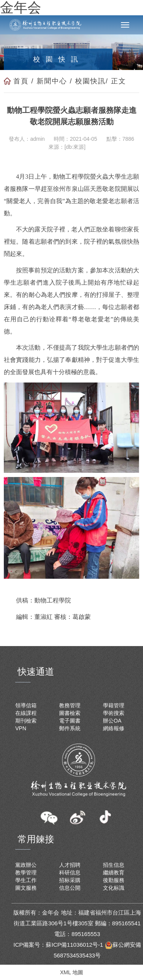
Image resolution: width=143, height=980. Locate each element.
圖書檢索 (70, 713)
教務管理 (70, 705)
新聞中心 (52, 81)
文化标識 (114, 888)
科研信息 (70, 873)
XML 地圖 (71, 972)
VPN (21, 728)
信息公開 (70, 888)
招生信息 (114, 865)
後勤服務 (114, 880)
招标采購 (70, 880)
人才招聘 (70, 865)
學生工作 (26, 880)
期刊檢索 (26, 721)
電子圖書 (70, 721)
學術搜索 (114, 713)
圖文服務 (26, 888)
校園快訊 (90, 81)
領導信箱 (26, 705)
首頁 (21, 81)
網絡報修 (114, 728)
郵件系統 (70, 728)
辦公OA (112, 721)
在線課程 (26, 713)
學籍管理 (114, 705)
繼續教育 (114, 873)
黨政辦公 (26, 865)
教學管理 (26, 873)
